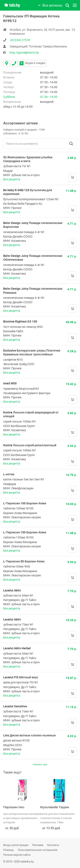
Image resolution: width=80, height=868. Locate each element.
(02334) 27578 (20, 40)
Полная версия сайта (17, 855)
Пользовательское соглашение (38, 850)
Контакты (53, 845)
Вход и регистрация (16, 845)
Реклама (38, 845)
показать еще (40, 764)
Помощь (9, 850)
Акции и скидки (32, 63)
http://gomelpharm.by (24, 52)
